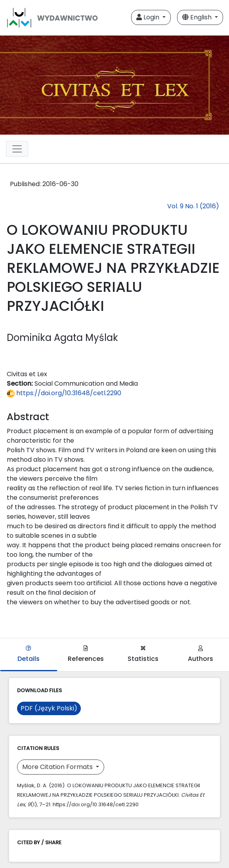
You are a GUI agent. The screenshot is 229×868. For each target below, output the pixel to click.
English (198, 17)
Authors (200, 654)
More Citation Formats (58, 767)
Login (149, 17)
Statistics (143, 654)
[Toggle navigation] (17, 149)
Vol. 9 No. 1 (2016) (193, 206)
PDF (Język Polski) (49, 708)
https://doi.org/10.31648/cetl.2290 (64, 393)
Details (29, 654)
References (86, 654)
